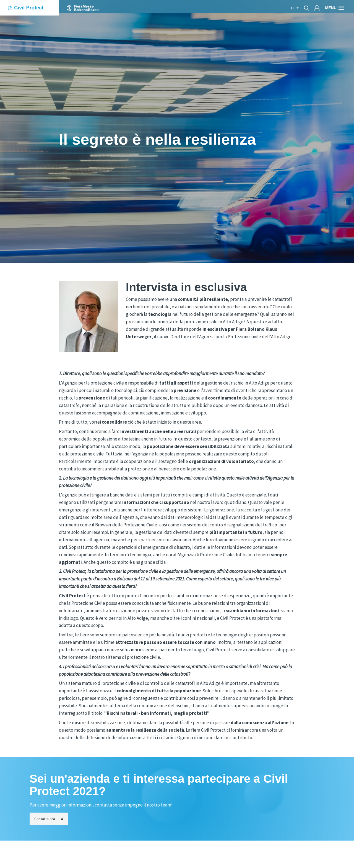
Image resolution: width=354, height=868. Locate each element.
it (293, 8)
